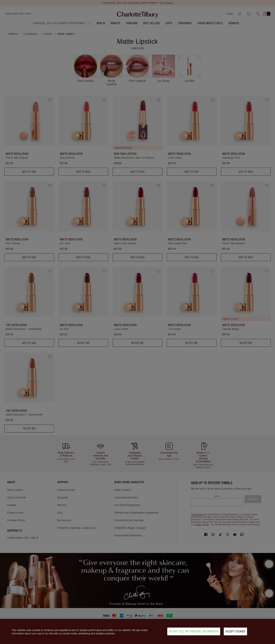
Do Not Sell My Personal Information (194, 632)
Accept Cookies (235, 632)
